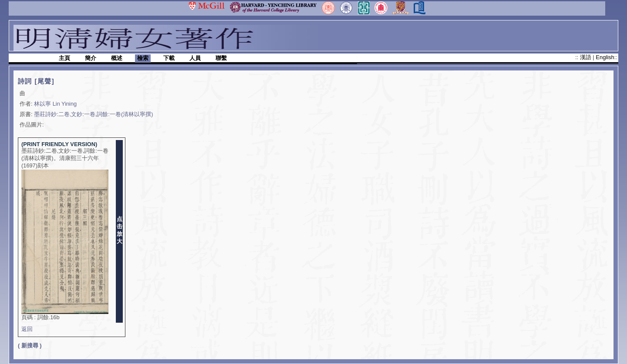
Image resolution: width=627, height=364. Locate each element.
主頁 (64, 58)
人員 (195, 58)
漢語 (587, 57)
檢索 (143, 58)
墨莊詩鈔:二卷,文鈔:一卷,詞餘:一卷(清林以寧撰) (93, 114)
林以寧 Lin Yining (55, 104)
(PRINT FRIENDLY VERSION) (59, 144)
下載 (169, 58)
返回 (27, 329)
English (605, 57)
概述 (117, 58)
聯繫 (221, 58)
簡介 (91, 58)
